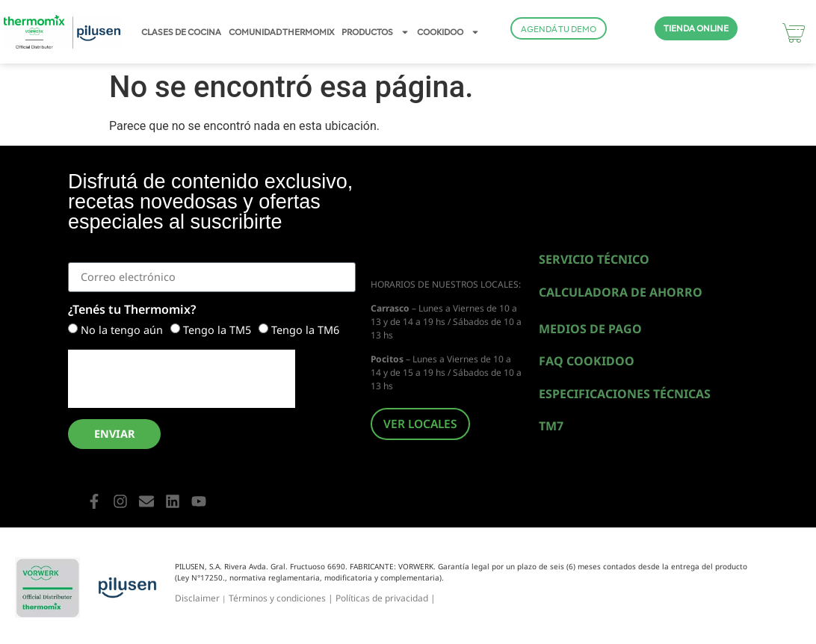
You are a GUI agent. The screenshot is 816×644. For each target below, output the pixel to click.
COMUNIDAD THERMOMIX (281, 32)
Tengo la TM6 (305, 330)
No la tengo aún (122, 330)
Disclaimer (197, 598)
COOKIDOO (448, 32)
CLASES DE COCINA (181, 32)
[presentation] (182, 379)
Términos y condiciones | (282, 598)
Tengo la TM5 (217, 330)
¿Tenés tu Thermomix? (132, 310)
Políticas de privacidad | (386, 598)
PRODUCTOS (375, 32)
